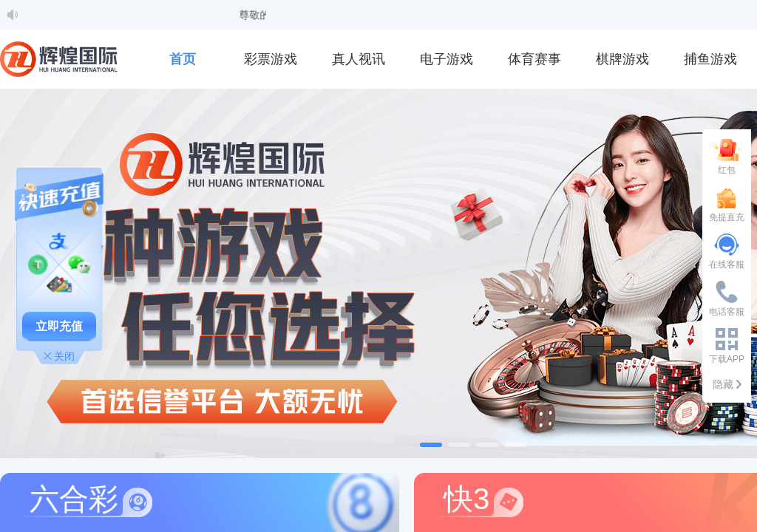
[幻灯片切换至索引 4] (515, 445)
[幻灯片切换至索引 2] (459, 445)
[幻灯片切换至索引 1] (431, 445)
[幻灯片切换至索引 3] (487, 445)
